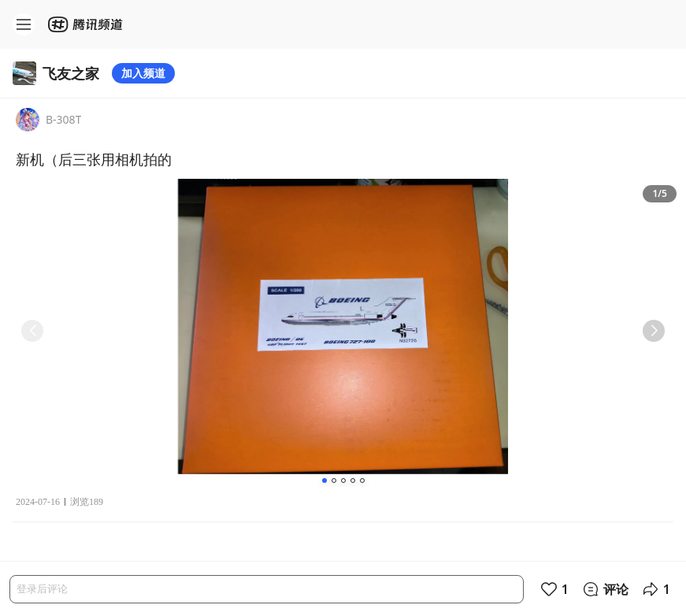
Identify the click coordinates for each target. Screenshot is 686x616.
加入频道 (143, 73)
